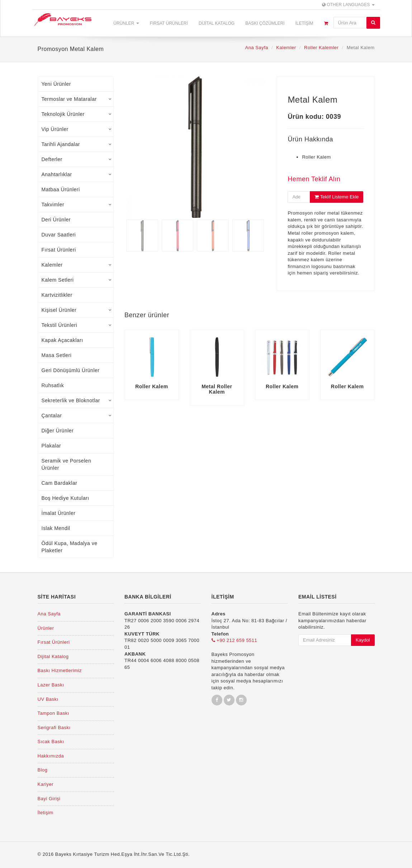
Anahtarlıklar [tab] (77, 174)
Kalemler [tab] (77, 265)
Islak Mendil (56, 528)
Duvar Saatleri (59, 235)
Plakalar (51, 446)
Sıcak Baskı (51, 742)
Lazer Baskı (51, 685)
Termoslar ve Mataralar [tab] (77, 99)
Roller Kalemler (321, 48)
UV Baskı (48, 699)
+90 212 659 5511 (235, 640)
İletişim (304, 23)
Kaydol (363, 640)
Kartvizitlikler (57, 295)
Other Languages (348, 5)
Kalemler (286, 48)
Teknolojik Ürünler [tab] (77, 114)
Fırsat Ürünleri (169, 23)
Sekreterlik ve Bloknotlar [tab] (77, 400)
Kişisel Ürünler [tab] (77, 310)
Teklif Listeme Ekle (337, 197)
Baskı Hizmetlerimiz (60, 670)
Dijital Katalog (217, 23)
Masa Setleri (57, 355)
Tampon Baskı (53, 713)
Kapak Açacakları (62, 340)
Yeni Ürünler (56, 84)
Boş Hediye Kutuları (65, 498)
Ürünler (126, 23)
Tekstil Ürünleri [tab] (77, 325)
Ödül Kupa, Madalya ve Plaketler (70, 547)
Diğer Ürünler (58, 431)
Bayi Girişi (49, 799)
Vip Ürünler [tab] (77, 129)
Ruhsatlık (53, 385)
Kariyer (46, 784)
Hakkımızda (51, 756)
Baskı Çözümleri (265, 23)
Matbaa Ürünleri (61, 189)
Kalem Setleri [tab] (77, 280)
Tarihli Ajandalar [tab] (77, 144)
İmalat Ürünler (59, 513)
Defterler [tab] (77, 159)
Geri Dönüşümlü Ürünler (71, 370)
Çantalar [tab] (77, 416)
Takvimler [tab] (77, 205)
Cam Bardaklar (60, 483)
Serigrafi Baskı (54, 728)
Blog (43, 770)
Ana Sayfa (257, 48)
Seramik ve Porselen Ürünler (67, 464)
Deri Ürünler (56, 220)
